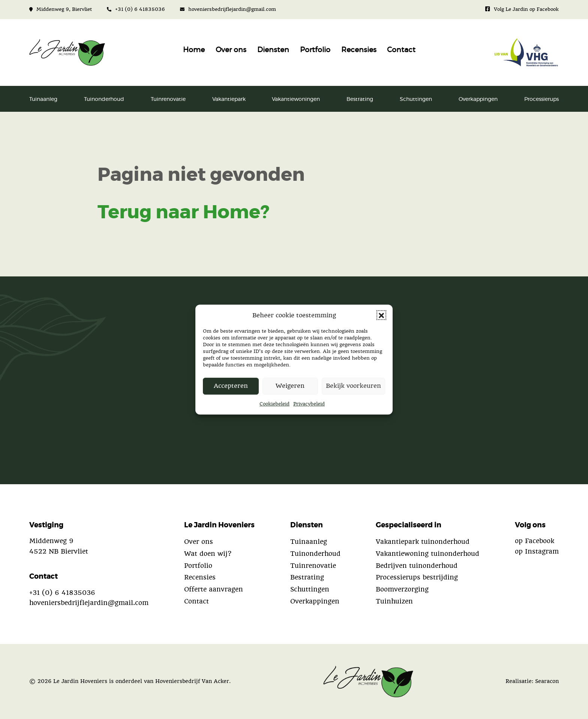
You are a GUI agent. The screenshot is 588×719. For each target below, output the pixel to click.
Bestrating (360, 99)
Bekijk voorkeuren (353, 386)
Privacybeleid (309, 404)
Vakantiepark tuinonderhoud (423, 542)
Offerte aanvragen (214, 589)
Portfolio (315, 50)
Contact (401, 50)
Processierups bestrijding (417, 577)
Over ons (231, 50)
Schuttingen (416, 99)
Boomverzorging (402, 589)
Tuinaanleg (43, 99)
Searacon (547, 681)
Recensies (359, 50)
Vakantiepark (229, 99)
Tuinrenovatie (168, 99)
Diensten (273, 50)
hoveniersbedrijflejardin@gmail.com (228, 9)
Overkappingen (478, 99)
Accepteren (231, 386)
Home (194, 50)
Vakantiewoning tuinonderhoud (427, 554)
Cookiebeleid (274, 404)
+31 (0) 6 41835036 (136, 9)
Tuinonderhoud (104, 99)
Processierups (541, 99)
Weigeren (290, 386)
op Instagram (537, 551)
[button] (381, 315)
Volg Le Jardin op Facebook (522, 9)
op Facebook (535, 541)
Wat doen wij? (208, 554)
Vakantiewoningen (296, 99)
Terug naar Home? (183, 213)
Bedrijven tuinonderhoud (417, 566)
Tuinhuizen (394, 601)
